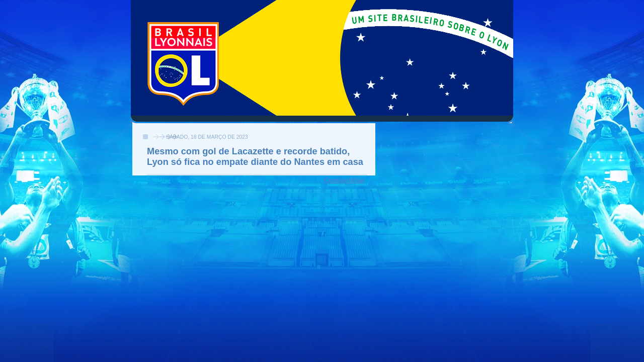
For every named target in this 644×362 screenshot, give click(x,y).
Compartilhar (344, 180)
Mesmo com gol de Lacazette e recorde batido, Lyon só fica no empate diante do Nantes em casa (255, 157)
